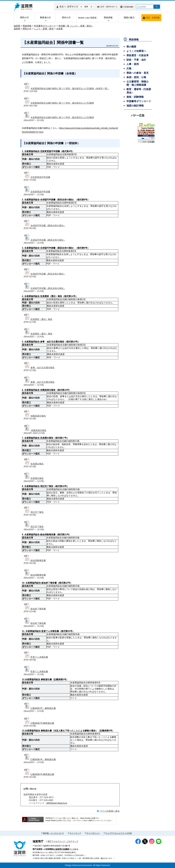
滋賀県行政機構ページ (65, 849)
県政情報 (27, 26)
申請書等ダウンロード (45, 26)
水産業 (59, 29)
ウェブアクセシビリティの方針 (119, 833)
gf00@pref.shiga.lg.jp (57, 803)
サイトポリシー (93, 833)
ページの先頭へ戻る (110, 811)
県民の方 (27, 29)
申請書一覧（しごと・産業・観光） (76, 26)
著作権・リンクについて (53, 833)
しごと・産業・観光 (44, 29)
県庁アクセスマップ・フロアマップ (63, 841)
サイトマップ (75, 833)
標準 (86, 7)
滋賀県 (17, 26)
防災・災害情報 (153, 18)
